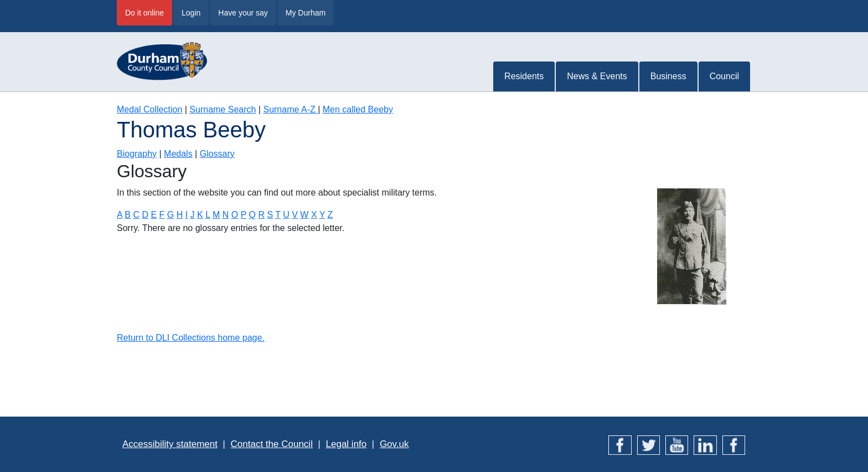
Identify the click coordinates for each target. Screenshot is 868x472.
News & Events (597, 76)
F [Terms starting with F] (162, 215)
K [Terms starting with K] (200, 215)
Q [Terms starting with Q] (252, 215)
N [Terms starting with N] (226, 215)
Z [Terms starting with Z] (330, 215)
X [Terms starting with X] (314, 215)
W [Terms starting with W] (304, 215)
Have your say (243, 13)
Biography (137, 154)
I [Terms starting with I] (187, 215)
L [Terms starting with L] (208, 215)
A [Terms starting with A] (120, 215)
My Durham (306, 13)
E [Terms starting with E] (154, 215)
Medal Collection (149, 109)
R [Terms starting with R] (261, 215)
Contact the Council (272, 444)
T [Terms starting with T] (278, 215)
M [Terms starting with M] (216, 215)
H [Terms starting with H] (180, 215)
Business (668, 76)
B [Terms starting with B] (128, 215)
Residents (524, 76)
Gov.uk (394, 444)
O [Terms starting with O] (235, 215)
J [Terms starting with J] (193, 215)
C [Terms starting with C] (136, 215)
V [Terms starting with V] (295, 215)
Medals (178, 154)
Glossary (217, 154)
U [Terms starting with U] (286, 215)
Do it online (144, 13)
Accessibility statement (170, 444)
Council (724, 76)
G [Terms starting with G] (170, 215)
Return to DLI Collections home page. (191, 338)
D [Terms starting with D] (145, 215)
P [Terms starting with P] (244, 215)
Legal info (347, 444)
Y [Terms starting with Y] (322, 215)
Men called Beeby (358, 109)
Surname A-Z (290, 109)
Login (191, 13)
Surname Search (223, 109)
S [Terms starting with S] (270, 215)
